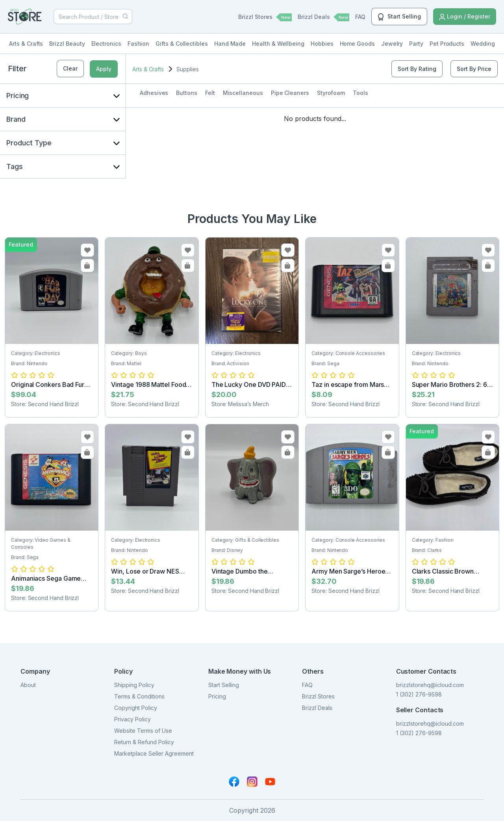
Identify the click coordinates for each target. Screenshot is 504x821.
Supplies (187, 69)
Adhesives (154, 93)
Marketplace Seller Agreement (154, 753)
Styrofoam (331, 93)
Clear (70, 68)
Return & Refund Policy (144, 742)
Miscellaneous (243, 93)
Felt (210, 93)
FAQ (360, 17)
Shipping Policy (134, 685)
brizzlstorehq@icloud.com (430, 685)
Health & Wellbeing (278, 44)
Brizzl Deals (323, 17)
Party (416, 44)
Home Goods (357, 44)
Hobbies (322, 44)
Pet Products (447, 44)
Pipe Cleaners (290, 93)
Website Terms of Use (143, 731)
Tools (360, 93)
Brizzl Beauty (67, 44)
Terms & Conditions (139, 696)
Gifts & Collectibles (182, 44)
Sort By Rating (417, 69)
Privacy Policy (132, 719)
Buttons (187, 93)
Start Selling (399, 17)
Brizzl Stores (265, 17)
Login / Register (465, 17)
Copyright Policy (136, 708)
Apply (104, 69)
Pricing (217, 696)
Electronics (106, 44)
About (28, 685)
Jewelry (392, 44)
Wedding (483, 44)
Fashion (139, 44)
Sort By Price (474, 69)
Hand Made (230, 44)
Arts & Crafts (26, 44)
